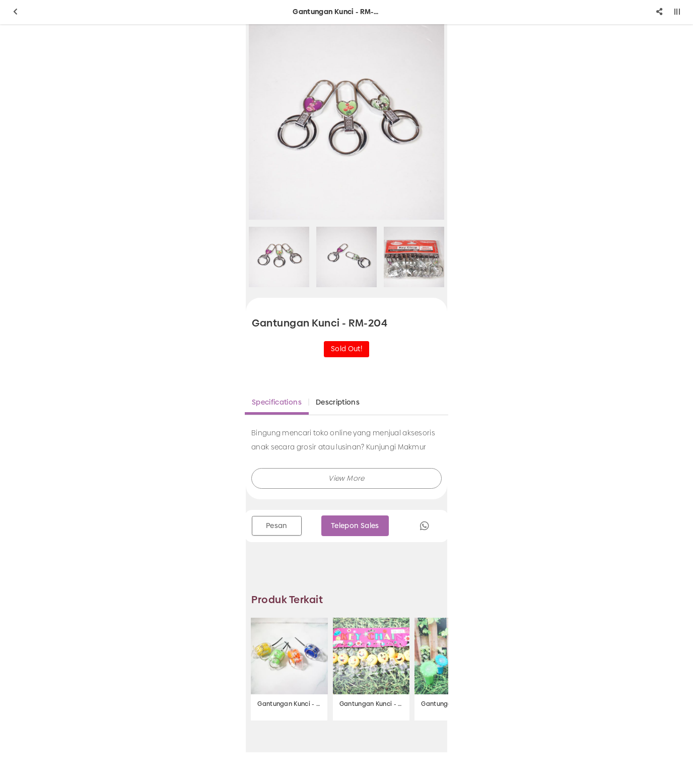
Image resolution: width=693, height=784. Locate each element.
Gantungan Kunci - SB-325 (371, 704)
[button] (346, 478)
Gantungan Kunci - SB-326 (289, 704)
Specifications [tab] (277, 402)
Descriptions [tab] (338, 402)
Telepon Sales (355, 526)
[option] (346, 122)
